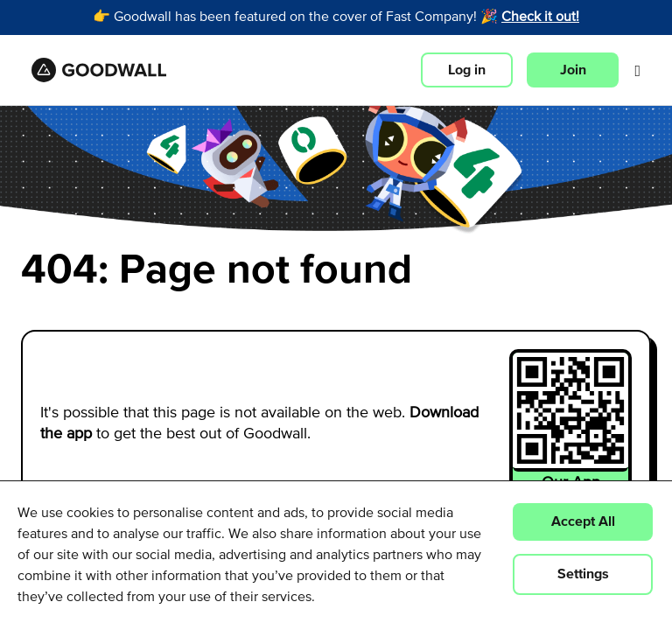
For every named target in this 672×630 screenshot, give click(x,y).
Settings (583, 574)
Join (573, 70)
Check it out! (540, 17)
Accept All (583, 521)
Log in (467, 70)
